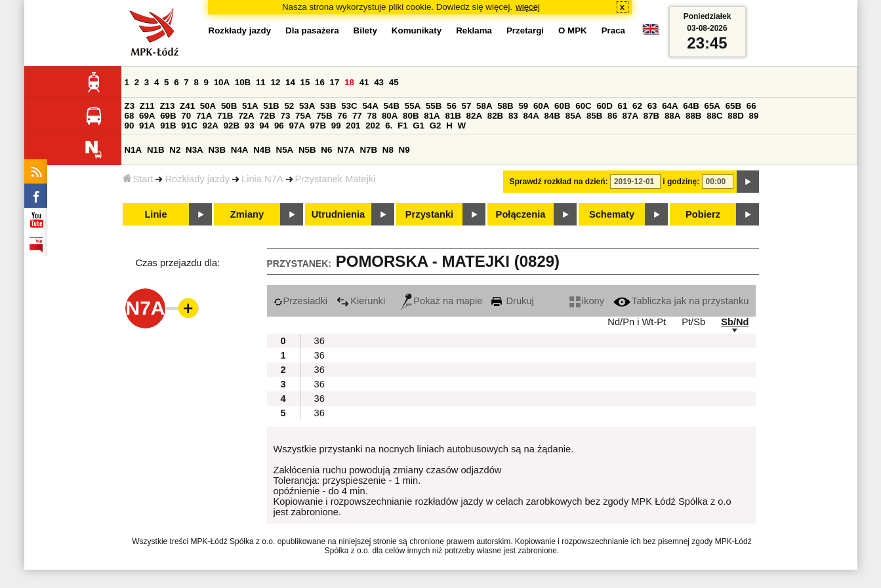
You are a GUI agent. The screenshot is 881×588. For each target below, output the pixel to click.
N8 (388, 150)
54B (392, 106)
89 (754, 116)
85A (573, 116)
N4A (240, 150)
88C (714, 116)
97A (297, 126)
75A (303, 116)
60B (562, 106)
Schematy (612, 214)
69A (147, 116)
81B (453, 116)
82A (474, 116)
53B (328, 106)
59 (523, 106)
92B (232, 126)
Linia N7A (262, 179)
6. (389, 126)
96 (279, 126)
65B (733, 106)
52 (289, 106)
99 (336, 126)
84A (531, 116)
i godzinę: (681, 182)
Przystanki (429, 214)
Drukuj (512, 301)
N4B (262, 150)
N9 (404, 150)
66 (751, 106)
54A (370, 106)
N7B (368, 150)
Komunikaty (417, 30)
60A (541, 106)
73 (286, 116)
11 (261, 82)
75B (324, 116)
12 (275, 82)
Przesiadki (301, 301)
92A (211, 126)
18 (349, 82)
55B (434, 106)
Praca (613, 30)
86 (612, 116)
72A (246, 116)
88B (693, 116)
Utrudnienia (338, 214)
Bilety (365, 30)
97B (318, 126)
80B (411, 116)
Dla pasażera (312, 30)
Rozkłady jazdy (197, 179)
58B (505, 106)
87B (651, 116)
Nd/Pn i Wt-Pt (637, 322)
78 (372, 116)
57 (467, 106)
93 (250, 126)
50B (229, 106)
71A (204, 116)
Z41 (187, 106)
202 (373, 126)
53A (307, 106)
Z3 (130, 106)
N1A (133, 150)
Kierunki (361, 301)
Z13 (167, 106)
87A (630, 116)
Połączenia (521, 214)
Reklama (474, 30)
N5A (285, 150)
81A (432, 116)
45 (394, 82)
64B (691, 106)
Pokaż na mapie (441, 301)
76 (342, 116)
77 (357, 116)
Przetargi (525, 30)
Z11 (147, 106)
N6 (326, 150)
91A (147, 126)
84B (552, 116)
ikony (587, 301)
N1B (156, 150)
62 (637, 106)
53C (349, 106)
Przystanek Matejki (336, 179)
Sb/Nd (735, 322)
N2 (175, 150)
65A (712, 106)
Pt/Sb (693, 322)
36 (319, 341)
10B (243, 82)
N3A (195, 150)
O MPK (573, 30)
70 (186, 116)
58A (484, 106)
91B (168, 126)
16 (320, 82)
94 (264, 126)
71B (225, 116)
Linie (155, 214)
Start (138, 179)
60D (604, 106)
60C (583, 106)
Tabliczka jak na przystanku (681, 301)
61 (623, 106)
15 (305, 82)
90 (130, 126)
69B (168, 116)
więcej (528, 7)
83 (513, 116)
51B (271, 106)
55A (413, 106)
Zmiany (247, 214)
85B (594, 116)
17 (335, 82)
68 (130, 116)
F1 (403, 126)
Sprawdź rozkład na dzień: (559, 182)
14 (290, 82)
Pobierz (703, 214)
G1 (419, 126)
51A (250, 106)
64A (670, 106)
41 (364, 82)
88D (735, 116)
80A (390, 116)
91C (189, 126)
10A (222, 82)
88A (672, 116)
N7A (346, 150)
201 (353, 126)
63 (652, 106)
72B (267, 116)
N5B (307, 150)
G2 (436, 126)
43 (379, 82)
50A (208, 106)
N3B (217, 150)
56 (452, 106)
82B (495, 116)
